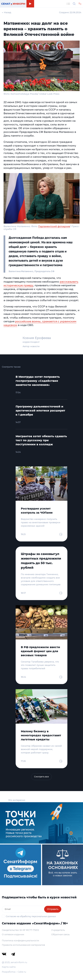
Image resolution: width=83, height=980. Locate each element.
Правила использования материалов (23, 945)
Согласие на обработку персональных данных (31, 916)
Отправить (53, 909)
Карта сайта (9, 967)
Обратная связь (60, 934)
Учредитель (58, 930)
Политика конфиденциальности (20, 940)
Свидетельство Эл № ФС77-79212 (20, 930)
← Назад (7, 12)
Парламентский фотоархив (54, 226)
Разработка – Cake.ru (14, 972)
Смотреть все (41, 777)
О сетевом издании (13, 934)
